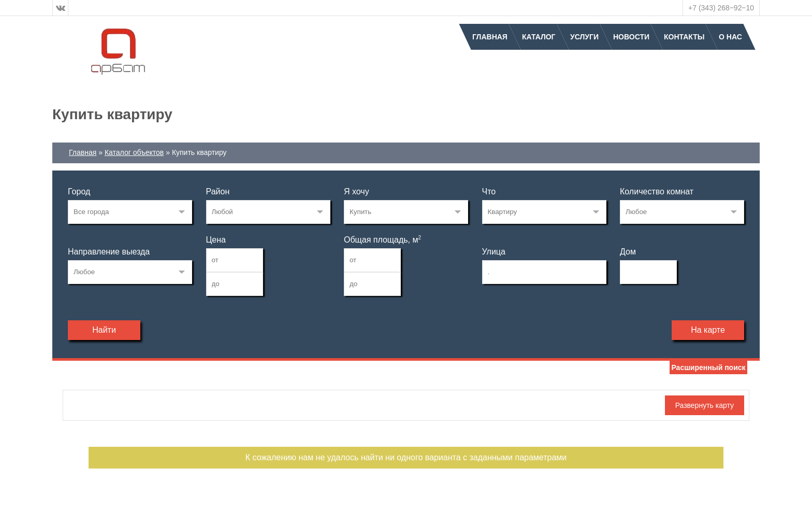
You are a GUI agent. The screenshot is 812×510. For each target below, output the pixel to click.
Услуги (584, 37)
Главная (490, 37)
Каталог (539, 37)
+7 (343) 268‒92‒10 (721, 8)
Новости (631, 37)
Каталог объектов (134, 152)
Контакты (684, 37)
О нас (730, 37)
